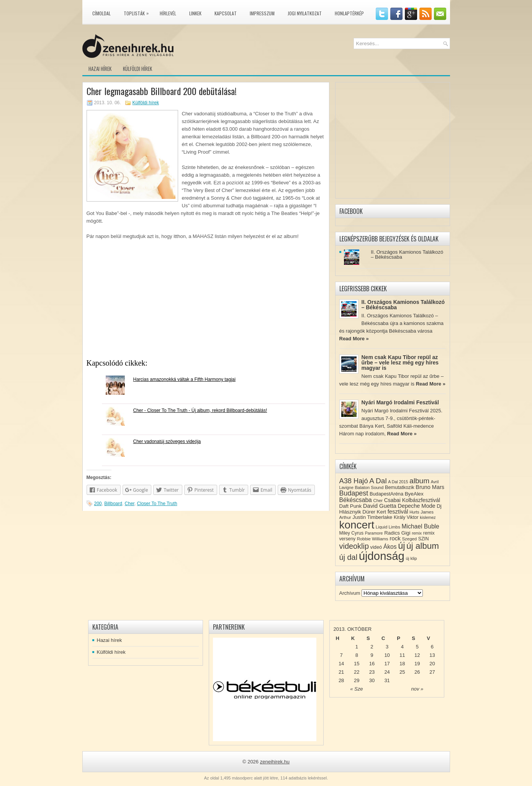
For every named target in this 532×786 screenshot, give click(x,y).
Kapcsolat (226, 13)
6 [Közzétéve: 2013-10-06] (432, 647)
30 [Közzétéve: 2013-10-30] (372, 680)
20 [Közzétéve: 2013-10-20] (432, 664)
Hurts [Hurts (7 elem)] (414, 512)
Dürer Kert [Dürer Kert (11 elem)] (374, 512)
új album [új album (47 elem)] (423, 546)
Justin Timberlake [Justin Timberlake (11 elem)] (372, 517)
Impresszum (262, 13)
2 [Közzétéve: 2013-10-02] (372, 647)
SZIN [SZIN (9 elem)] (424, 539)
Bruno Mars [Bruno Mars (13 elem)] (430, 487)
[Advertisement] (206, 302)
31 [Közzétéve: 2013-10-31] (387, 680)
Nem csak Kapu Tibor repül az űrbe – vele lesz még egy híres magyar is (400, 363)
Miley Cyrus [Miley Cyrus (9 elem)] (352, 533)
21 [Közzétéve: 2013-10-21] (341, 672)
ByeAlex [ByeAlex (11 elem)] (414, 494)
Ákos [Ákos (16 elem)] (390, 547)
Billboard (113, 504)
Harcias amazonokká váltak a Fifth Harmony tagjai (184, 379)
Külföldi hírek (138, 69)
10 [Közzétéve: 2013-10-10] (387, 655)
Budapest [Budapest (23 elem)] (354, 493)
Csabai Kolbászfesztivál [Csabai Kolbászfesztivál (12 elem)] (412, 500)
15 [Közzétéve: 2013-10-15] (357, 664)
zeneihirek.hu (275, 762)
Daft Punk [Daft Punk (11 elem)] (351, 506)
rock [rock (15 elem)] (395, 538)
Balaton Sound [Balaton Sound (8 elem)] (369, 487)
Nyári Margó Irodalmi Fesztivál (400, 402)
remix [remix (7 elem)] (417, 533)
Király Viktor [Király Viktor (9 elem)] (406, 517)
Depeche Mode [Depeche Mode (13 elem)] (416, 506)
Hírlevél (168, 13)
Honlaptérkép (349, 13)
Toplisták (138, 12)
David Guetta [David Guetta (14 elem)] (380, 506)
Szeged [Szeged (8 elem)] (410, 539)
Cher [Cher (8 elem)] (378, 500)
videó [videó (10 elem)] (376, 547)
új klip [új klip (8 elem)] (411, 558)
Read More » (354, 339)
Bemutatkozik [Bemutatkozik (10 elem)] (400, 487)
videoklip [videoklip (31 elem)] (354, 546)
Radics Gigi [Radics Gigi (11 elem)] (397, 533)
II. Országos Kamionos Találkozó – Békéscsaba (407, 254)
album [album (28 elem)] (419, 481)
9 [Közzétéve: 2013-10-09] (372, 655)
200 (98, 504)
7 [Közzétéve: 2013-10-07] (341, 655)
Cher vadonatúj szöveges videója (167, 441)
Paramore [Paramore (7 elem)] (374, 533)
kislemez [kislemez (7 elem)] (428, 517)
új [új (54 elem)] (401, 546)
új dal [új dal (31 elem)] (349, 557)
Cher (130, 504)
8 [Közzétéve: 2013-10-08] (357, 655)
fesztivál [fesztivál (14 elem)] (398, 512)
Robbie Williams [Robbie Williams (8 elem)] (373, 539)
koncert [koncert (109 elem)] (357, 525)
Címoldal (101, 13)
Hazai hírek (100, 69)
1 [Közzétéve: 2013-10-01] (357, 647)
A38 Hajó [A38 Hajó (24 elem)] (354, 481)
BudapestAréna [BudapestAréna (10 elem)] (386, 494)
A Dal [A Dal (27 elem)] (378, 481)
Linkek (195, 13)
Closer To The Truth (157, 504)
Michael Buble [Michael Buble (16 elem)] (420, 526)
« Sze (356, 689)
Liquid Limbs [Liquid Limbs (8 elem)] (388, 527)
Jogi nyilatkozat (305, 13)
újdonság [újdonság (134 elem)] (382, 556)
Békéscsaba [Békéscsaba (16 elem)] (356, 500)
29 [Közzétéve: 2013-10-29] (357, 680)
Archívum (350, 593)
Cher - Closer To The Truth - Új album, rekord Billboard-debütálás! (200, 410)
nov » (417, 689)
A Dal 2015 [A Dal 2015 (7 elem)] (398, 482)
